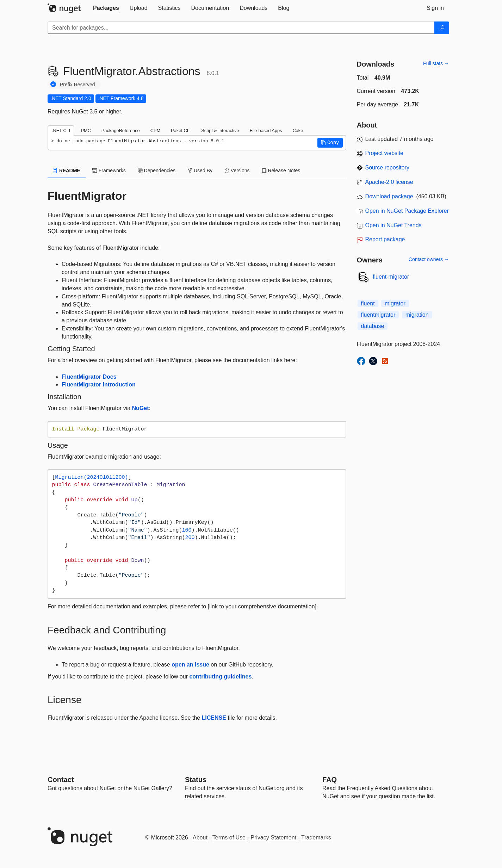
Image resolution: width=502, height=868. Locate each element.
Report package (385, 239)
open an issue (190, 665)
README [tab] (67, 170)
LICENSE (214, 718)
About (200, 838)
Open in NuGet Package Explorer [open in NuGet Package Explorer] (407, 211)
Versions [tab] (237, 170)
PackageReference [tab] (121, 131)
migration (417, 315)
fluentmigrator (378, 315)
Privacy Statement (273, 838)
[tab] (106, 8)
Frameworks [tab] (109, 170)
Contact (61, 780)
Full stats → (436, 63)
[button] (330, 143)
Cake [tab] (298, 131)
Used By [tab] (200, 170)
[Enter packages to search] (241, 28)
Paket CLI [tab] (181, 131)
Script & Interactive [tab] (220, 131)
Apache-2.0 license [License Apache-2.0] (389, 182)
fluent (368, 303)
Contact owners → (429, 259)
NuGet (141, 408)
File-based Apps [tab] (266, 131)
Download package (389, 196)
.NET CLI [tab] (61, 131)
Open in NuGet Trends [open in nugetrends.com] (393, 225)
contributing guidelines (220, 677)
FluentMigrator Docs (89, 377)
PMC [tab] (86, 131)
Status (196, 780)
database (373, 326)
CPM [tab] (155, 131)
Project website (385, 153)
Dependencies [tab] (157, 170)
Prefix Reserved (78, 85)
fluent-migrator (391, 277)
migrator (395, 303)
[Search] (442, 28)
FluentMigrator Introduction (99, 385)
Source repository (387, 168)
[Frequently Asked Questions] (330, 780)
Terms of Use (229, 838)
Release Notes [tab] (281, 170)
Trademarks (316, 838)
